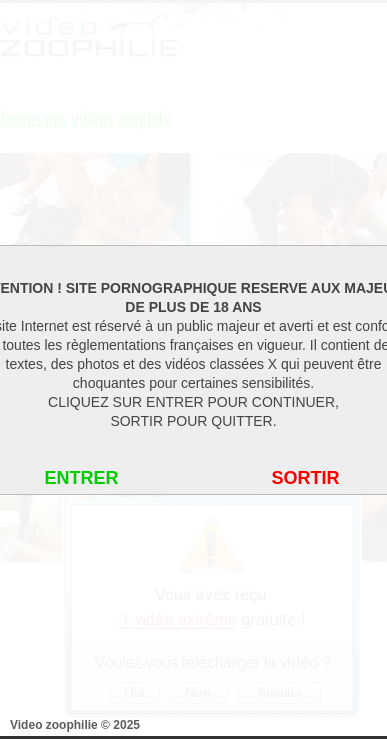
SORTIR (305, 478)
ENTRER (81, 478)
